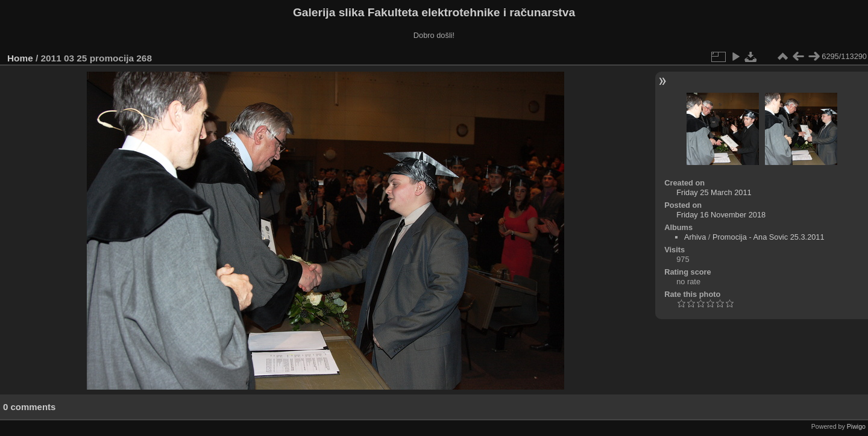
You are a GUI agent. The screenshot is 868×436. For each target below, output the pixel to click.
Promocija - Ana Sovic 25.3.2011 (769, 237)
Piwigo (856, 426)
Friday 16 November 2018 (721, 215)
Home (20, 58)
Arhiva (695, 237)
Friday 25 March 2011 (714, 192)
